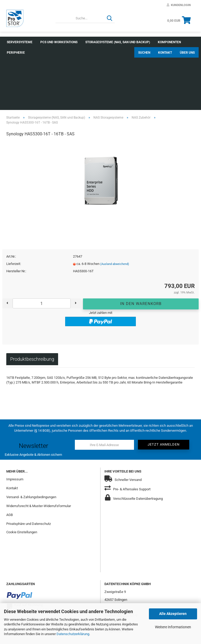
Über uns (187, 42)
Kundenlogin (179, 5)
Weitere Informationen (173, 627)
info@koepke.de (117, 569)
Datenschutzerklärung (73, 634)
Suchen (144, 42)
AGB (10, 453)
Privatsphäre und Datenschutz (29, 462)
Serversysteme (20, 42)
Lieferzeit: (14, 202)
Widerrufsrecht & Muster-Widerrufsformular (39, 444)
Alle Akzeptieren (173, 614)
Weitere (92, 42)
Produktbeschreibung (32, 297)
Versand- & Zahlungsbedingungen (31, 435)
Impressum (15, 417)
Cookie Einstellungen (22, 470)
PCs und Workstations (59, 42)
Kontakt (165, 42)
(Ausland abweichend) (115, 202)
